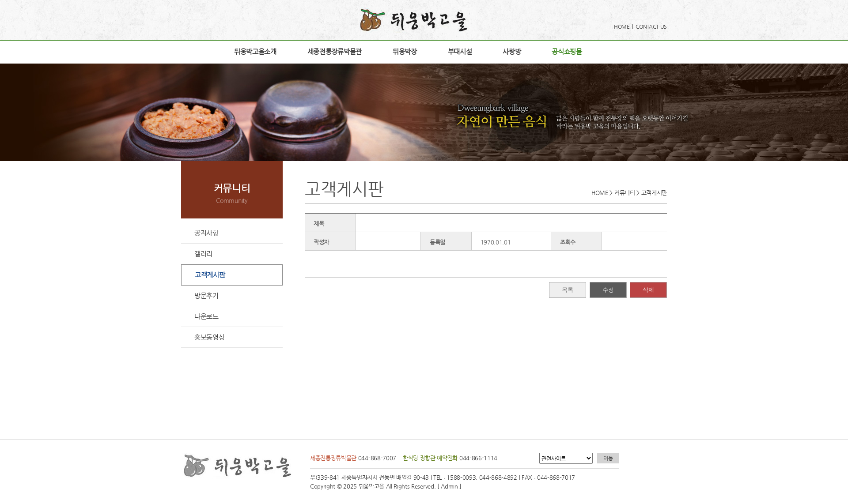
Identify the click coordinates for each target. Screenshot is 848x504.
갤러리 (203, 254)
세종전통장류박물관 (335, 51)
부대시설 (460, 51)
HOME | (625, 26)
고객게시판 (210, 275)
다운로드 (206, 316)
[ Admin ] (449, 486)
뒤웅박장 (405, 51)
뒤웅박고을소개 (255, 51)
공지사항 (206, 233)
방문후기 (206, 295)
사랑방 (512, 51)
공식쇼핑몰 (567, 51)
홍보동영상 (209, 337)
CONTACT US (651, 26)
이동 (608, 458)
